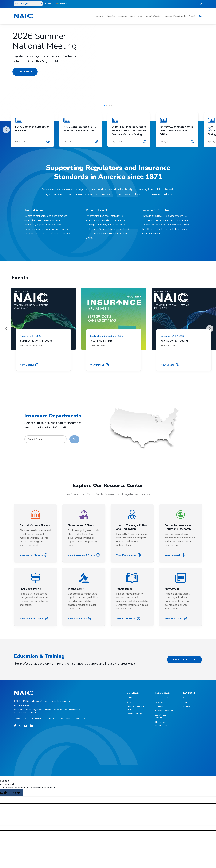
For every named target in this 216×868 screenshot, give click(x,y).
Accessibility (37, 718)
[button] (105, 105)
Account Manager (135, 714)
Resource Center (153, 16)
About (192, 16)
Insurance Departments (175, 16)
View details (29, 365)
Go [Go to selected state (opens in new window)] (74, 439)
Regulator (99, 16)
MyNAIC (130, 698)
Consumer (122, 16)
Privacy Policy (20, 718)
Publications (160, 706)
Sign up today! (184, 659)
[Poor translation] (17, 793)
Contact (187, 698)
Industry (111, 16)
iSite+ (129, 702)
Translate (62, 4)
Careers (187, 706)
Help (185, 702)
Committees (136, 16)
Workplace (66, 718)
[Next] (210, 130)
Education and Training (161, 716)
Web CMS (81, 718)
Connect (52, 718)
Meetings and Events (164, 711)
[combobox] (46, 439)
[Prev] (6, 130)
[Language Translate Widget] (28, 4)
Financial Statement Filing (136, 708)
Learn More (25, 72)
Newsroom (160, 702)
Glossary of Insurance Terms (162, 724)
